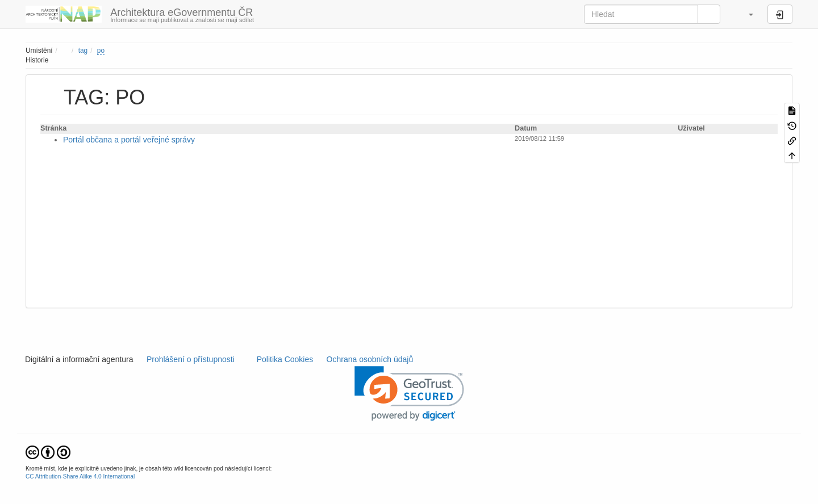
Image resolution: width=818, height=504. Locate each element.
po (101, 51)
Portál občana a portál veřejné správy (129, 140)
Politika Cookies (286, 359)
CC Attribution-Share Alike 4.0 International (80, 476)
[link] (409, 394)
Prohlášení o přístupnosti (189, 359)
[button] (745, 14)
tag (83, 51)
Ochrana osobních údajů (370, 359)
